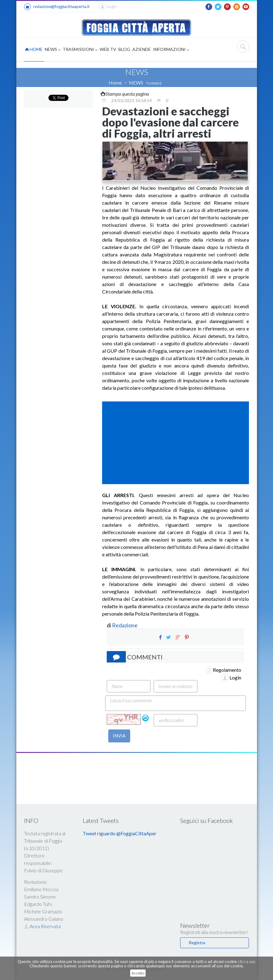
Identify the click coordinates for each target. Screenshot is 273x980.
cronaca (155, 83)
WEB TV (108, 49)
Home (115, 83)
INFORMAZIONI (171, 50)
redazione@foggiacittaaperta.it (57, 7)
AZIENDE (142, 49)
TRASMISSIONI (80, 50)
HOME (34, 49)
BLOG (124, 49)
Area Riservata (42, 926)
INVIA (119, 736)
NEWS (53, 50)
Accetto (138, 973)
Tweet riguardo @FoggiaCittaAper (120, 833)
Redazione (125, 625)
